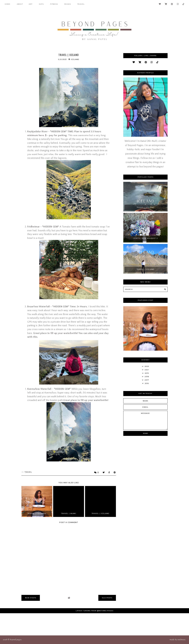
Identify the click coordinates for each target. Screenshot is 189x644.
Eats (41, 4)
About (20, 4)
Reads (68, 4)
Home (7, 4)
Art (31, 4)
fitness (54, 4)
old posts (107, 598)
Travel (81, 4)
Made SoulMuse (178, 640)
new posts (31, 598)
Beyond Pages (16, 640)
